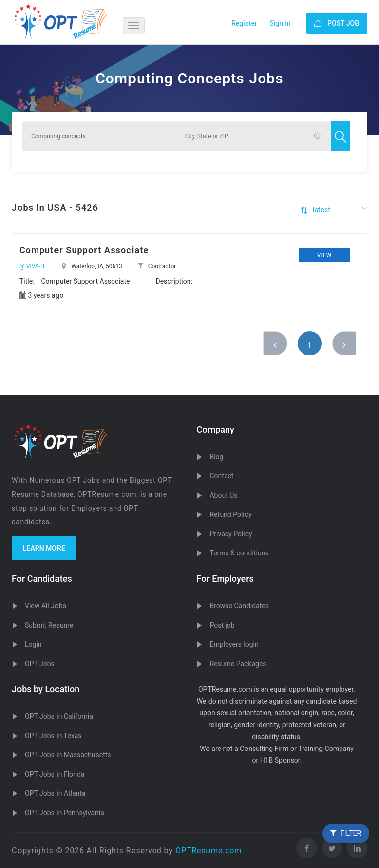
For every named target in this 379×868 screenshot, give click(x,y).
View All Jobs (45, 606)
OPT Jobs (40, 664)
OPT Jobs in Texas (53, 736)
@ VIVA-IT (32, 266)
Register (244, 23)
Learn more (44, 548)
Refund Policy (230, 514)
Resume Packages (238, 664)
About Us (223, 495)
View (324, 255)
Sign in (280, 23)
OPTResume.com (208, 850)
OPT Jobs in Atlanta (55, 793)
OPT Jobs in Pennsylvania (64, 813)
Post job (222, 625)
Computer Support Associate (84, 250)
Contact (221, 476)
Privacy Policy (230, 534)
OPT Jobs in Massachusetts (68, 755)
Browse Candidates (239, 606)
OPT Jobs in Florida (55, 774)
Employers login (234, 644)
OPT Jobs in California (59, 716)
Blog (216, 457)
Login (33, 644)
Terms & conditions (239, 553)
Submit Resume (49, 625)
